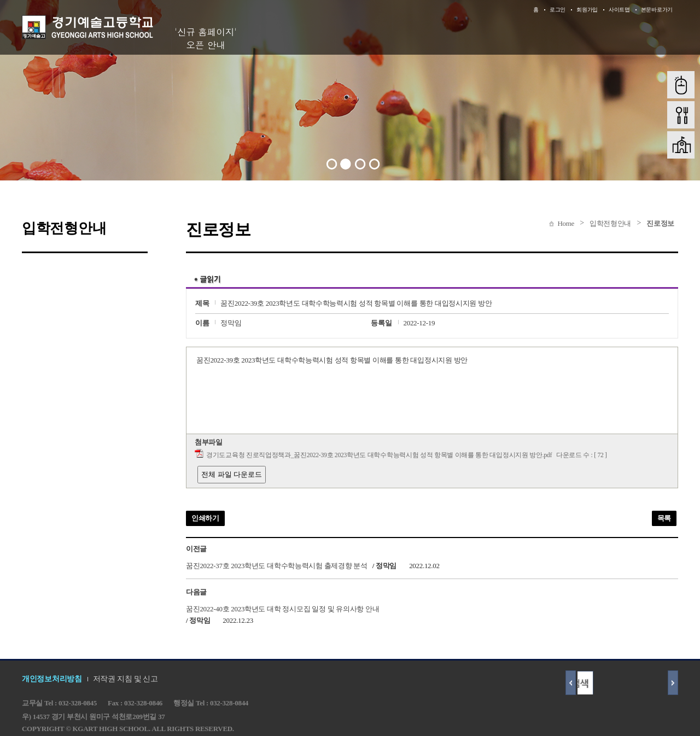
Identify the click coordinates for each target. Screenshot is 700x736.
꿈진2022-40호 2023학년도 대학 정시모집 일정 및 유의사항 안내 (282, 608)
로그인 (558, 10)
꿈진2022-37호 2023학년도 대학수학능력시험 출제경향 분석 (277, 566)
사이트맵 (619, 10)
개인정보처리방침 (52, 679)
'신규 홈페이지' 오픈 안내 (205, 38)
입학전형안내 (610, 223)
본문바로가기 (657, 10)
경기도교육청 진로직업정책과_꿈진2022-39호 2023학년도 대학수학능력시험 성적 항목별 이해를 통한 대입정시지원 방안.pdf (379, 455)
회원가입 (587, 10)
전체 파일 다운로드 (232, 474)
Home (566, 223)
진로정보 (660, 223)
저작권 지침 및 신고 (126, 679)
